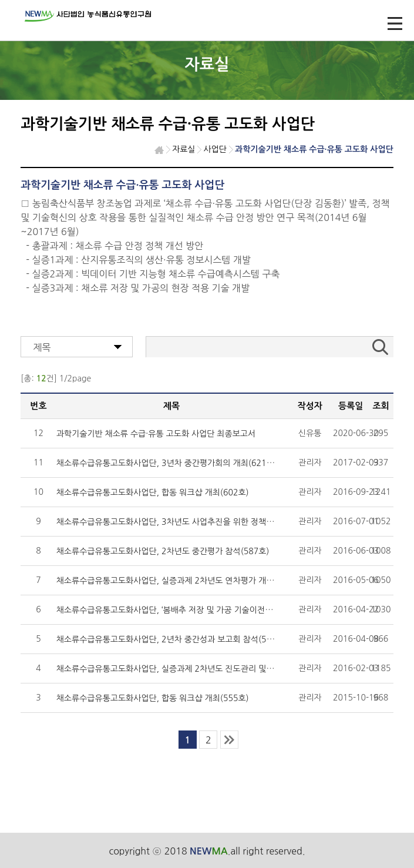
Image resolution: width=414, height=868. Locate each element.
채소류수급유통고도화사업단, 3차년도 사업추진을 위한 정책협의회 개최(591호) (196, 522)
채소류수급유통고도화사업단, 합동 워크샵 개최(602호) (153, 492)
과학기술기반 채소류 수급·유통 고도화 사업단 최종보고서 (156, 434)
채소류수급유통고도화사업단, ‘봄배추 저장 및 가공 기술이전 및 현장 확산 (184, 610)
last (229, 740)
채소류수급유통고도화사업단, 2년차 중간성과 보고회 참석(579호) (172, 639)
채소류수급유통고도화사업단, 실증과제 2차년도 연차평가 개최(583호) (179, 581)
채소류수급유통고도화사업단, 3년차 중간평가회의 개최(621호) (167, 463)
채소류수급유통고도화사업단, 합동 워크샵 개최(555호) (153, 698)
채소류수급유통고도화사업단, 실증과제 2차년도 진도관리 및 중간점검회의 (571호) (201, 669)
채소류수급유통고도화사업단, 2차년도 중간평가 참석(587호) (163, 551)
